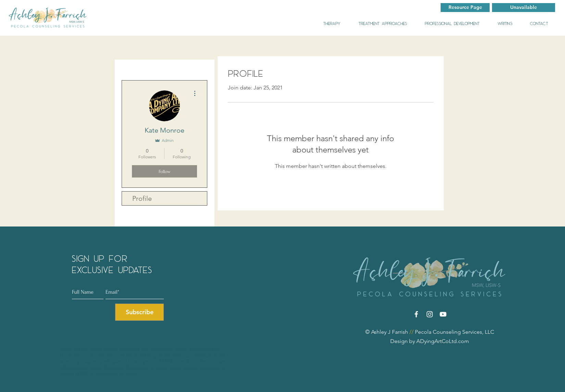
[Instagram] (430, 314)
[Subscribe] (139, 312)
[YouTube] (443, 314)
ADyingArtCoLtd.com (442, 341)
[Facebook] (416, 314)
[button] (524, 8)
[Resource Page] (465, 8)
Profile (142, 198)
